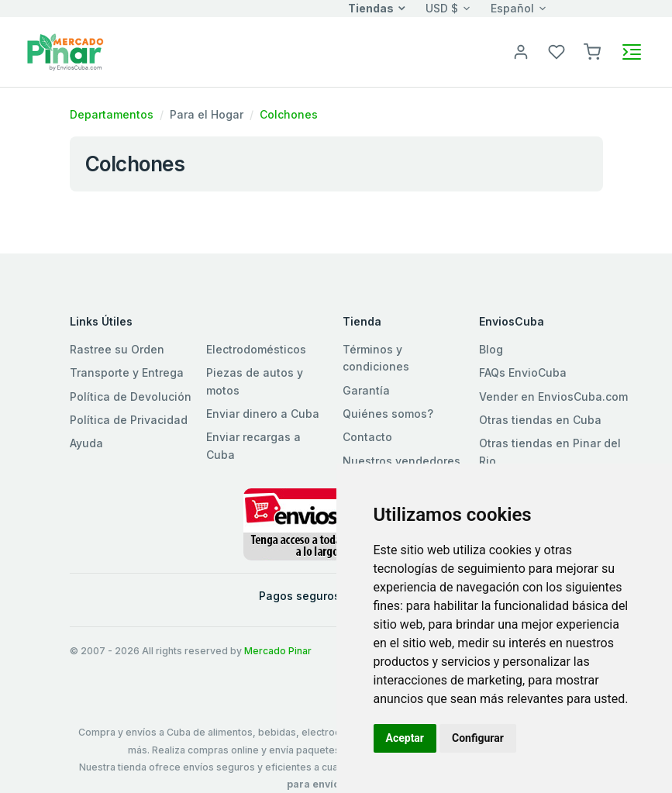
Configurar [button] (478, 738)
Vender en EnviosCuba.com (553, 396)
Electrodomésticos (256, 349)
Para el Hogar (207, 114)
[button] (592, 51)
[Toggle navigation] (632, 52)
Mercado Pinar (278, 651)
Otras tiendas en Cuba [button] (540, 420)
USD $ (442, 8)
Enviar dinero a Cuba (263, 414)
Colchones (289, 114)
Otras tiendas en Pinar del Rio (550, 452)
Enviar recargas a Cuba (253, 445)
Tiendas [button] (371, 8)
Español (512, 8)
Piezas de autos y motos (255, 381)
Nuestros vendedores (401, 461)
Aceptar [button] (405, 738)
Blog (491, 349)
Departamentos (112, 114)
